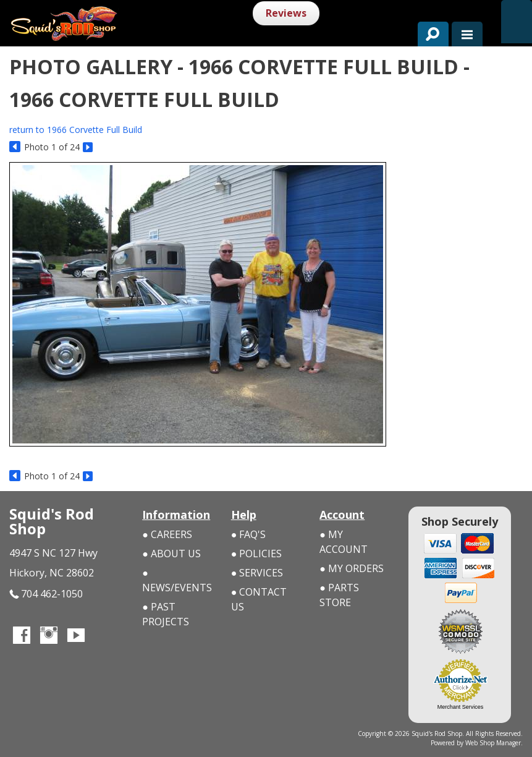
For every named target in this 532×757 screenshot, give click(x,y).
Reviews (286, 13)
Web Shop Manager (493, 743)
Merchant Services (461, 707)
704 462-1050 (46, 594)
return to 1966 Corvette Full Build (76, 130)
